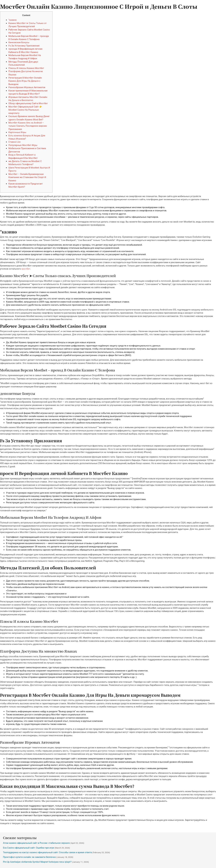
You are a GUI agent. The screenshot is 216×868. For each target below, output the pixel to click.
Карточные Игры (17, 132)
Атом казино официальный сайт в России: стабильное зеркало (36, 843)
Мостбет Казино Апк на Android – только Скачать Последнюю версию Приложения (28, 126)
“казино (13, 20)
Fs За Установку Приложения (24, 46)
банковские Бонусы (19, 42)
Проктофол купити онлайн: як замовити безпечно (29, 857)
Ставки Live (14, 142)
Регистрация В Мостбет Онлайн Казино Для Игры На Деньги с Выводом (25, 81)
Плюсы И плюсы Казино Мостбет (26, 68)
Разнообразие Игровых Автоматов (27, 87)
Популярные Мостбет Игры (23, 145)
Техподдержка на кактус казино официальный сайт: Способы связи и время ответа (47, 852)
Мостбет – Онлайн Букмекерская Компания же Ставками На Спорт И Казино (27, 177)
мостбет (26, 269)
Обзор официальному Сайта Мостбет (28, 103)
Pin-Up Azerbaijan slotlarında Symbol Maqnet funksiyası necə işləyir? (37, 862)
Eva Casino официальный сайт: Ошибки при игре (28, 848)
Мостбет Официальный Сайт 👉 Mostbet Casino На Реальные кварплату (25, 110)
